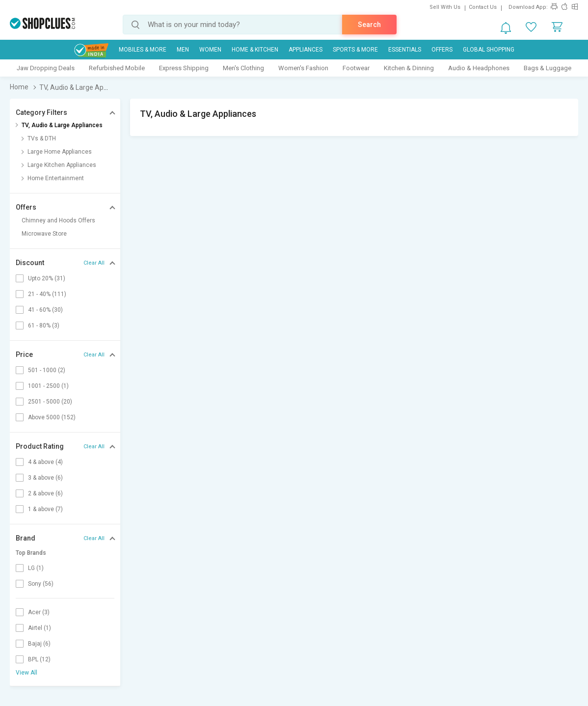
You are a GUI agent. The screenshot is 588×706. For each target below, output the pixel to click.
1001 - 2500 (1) (48, 386)
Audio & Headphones (479, 68)
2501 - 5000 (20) (50, 402)
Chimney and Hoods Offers (58, 220)
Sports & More (355, 50)
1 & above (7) (45, 509)
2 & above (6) (45, 493)
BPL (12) (39, 659)
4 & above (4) (45, 462)
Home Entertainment (56, 178)
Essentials (405, 50)
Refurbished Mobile (117, 68)
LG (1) (36, 568)
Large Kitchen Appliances (62, 165)
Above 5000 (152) (52, 417)
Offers (442, 50)
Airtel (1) (40, 628)
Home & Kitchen (255, 50)
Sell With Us (445, 7)
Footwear (356, 68)
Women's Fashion (303, 68)
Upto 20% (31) (47, 278)
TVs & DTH (42, 138)
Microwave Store (44, 234)
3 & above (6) (45, 478)
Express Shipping (184, 68)
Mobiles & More (143, 50)
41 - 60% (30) (45, 310)
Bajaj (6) (39, 644)
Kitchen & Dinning (409, 68)
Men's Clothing (243, 68)
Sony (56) (41, 584)
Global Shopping (489, 50)
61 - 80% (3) (44, 326)
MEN (183, 50)
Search (369, 25)
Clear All (94, 263)
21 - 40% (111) (47, 294)
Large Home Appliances (60, 152)
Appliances (306, 50)
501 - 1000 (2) (47, 370)
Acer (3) (39, 612)
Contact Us (483, 7)
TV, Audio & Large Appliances (62, 125)
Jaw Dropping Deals (46, 68)
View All (27, 673)
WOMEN (210, 50)
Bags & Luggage (548, 68)
